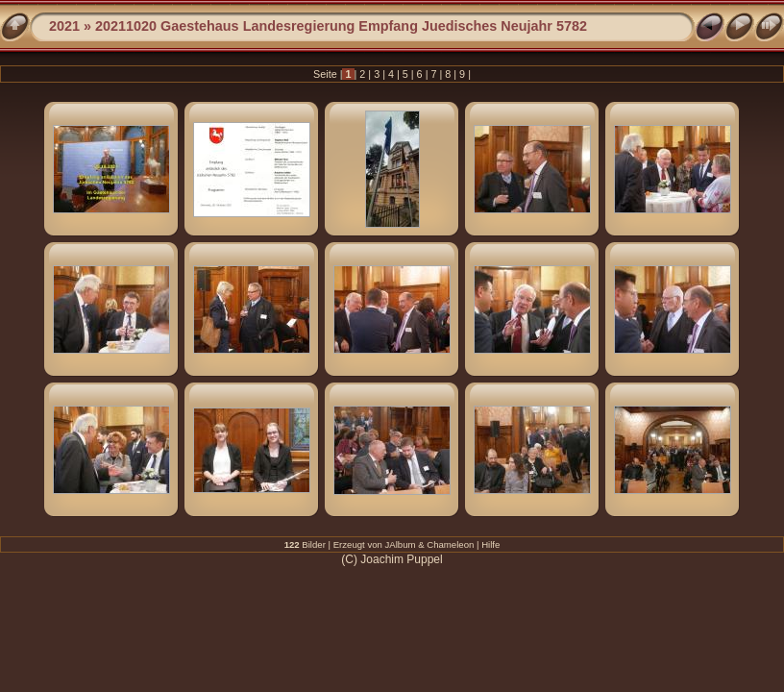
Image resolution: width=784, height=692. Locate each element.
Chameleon (450, 544)
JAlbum (401, 544)
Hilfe (490, 544)
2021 (64, 26)
